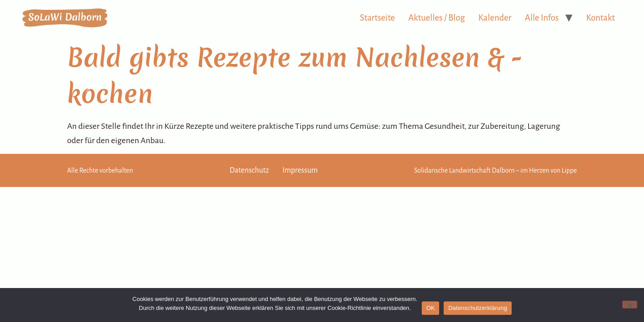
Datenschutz (249, 170)
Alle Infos (542, 18)
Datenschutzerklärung (477, 308)
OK (430, 308)
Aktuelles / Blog (437, 18)
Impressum (300, 170)
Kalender (495, 18)
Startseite (377, 18)
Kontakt (600, 18)
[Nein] (630, 305)
